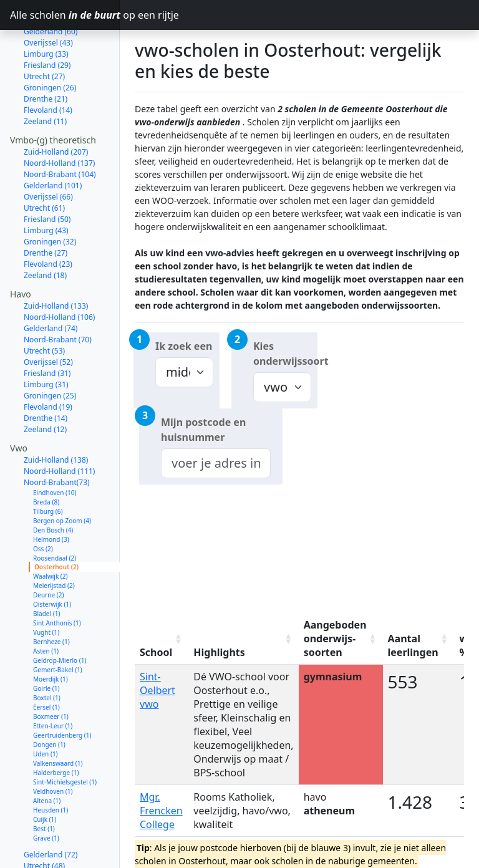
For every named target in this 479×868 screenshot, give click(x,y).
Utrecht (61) (44, 164)
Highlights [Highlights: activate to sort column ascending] (219, 652)
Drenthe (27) (46, 209)
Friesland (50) (47, 175)
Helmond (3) (51, 495)
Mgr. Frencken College (161, 811)
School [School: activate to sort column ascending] (156, 652)
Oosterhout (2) (56, 523)
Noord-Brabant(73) (57, 438)
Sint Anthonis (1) (57, 579)
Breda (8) (46, 458)
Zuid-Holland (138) (56, 416)
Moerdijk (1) (51, 635)
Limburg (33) (46, 844)
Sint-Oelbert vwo (157, 690)
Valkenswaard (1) (58, 719)
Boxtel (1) (47, 653)
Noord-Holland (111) (59, 427)
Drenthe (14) (46, 374)
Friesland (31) (47, 329)
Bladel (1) (46, 569)
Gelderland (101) (53, 141)
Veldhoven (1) (53, 747)
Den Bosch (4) (53, 486)
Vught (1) (46, 588)
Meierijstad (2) (54, 541)
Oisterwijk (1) (52, 560)
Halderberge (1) (56, 728)
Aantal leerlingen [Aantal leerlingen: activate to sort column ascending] (413, 645)
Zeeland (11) (45, 77)
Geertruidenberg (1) (62, 691)
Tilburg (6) (48, 467)
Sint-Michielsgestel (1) (65, 738)
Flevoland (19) (48, 363)
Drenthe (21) (46, 55)
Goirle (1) (46, 644)
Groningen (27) (50, 855)
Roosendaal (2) (55, 514)
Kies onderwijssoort (285, 354)
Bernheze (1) (51, 597)
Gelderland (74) (51, 284)
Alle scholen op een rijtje (65, 15)
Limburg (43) (46, 186)
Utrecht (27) (44, 32)
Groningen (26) (50, 43)
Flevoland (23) (48, 220)
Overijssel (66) (48, 152)
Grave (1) (46, 794)
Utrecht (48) (44, 822)
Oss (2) (43, 504)
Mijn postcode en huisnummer (203, 430)
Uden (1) (46, 710)
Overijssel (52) (48, 318)
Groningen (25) (50, 351)
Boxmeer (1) (51, 672)
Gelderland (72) (51, 810)
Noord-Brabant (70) (58, 295)
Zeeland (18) (45, 231)
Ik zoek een (184, 346)
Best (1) (44, 784)
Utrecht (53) (44, 306)
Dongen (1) (49, 700)
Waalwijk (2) (51, 532)
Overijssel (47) (48, 833)
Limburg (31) (46, 340)
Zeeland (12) (45, 385)
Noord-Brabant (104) (60, 130)
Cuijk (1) (45, 775)
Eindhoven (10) (55, 448)
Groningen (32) (50, 197)
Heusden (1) (51, 766)
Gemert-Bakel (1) (58, 625)
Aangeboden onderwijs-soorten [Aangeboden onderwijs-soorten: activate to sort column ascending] (335, 639)
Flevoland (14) (48, 66)
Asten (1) (46, 607)
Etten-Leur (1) (53, 682)
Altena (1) (47, 756)
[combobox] (216, 463)
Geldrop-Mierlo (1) (60, 616)
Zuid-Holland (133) (56, 262)
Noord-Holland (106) (59, 273)
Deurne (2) (48, 551)
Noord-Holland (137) (59, 119)
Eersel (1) (46, 663)
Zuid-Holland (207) (56, 108)
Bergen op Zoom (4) (62, 476)
